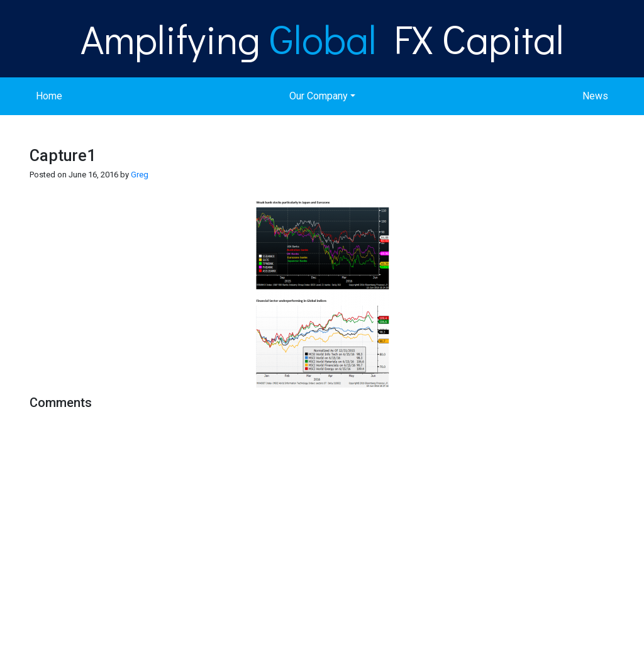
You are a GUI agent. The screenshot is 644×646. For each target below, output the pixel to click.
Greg (140, 175)
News (595, 96)
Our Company (319, 96)
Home (49, 96)
